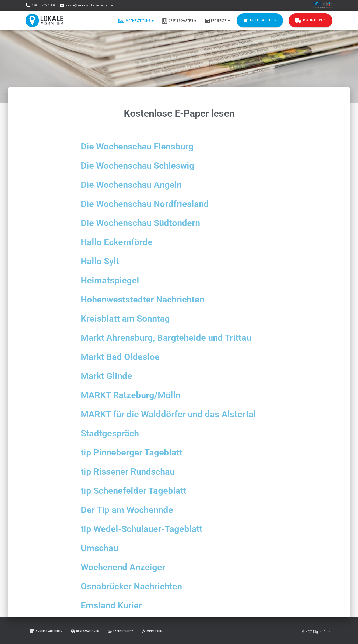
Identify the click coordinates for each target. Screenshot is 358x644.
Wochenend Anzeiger (126, 567)
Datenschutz (120, 631)
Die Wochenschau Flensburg (142, 146)
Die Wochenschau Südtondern (145, 223)
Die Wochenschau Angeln (136, 185)
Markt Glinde (108, 376)
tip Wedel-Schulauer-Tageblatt (146, 529)
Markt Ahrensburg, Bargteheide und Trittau (173, 337)
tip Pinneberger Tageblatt (135, 452)
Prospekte (217, 21)
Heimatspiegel (112, 280)
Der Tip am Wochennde (131, 510)
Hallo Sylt (101, 261)
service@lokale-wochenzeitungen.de (89, 5)
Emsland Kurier (114, 605)
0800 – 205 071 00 (44, 5)
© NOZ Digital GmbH (317, 632)
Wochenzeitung (136, 21)
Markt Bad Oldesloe (123, 357)
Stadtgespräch (112, 433)
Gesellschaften (179, 21)
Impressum (152, 631)
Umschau (101, 548)
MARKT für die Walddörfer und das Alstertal (175, 414)
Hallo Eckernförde (119, 242)
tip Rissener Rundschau (132, 471)
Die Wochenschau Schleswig (143, 165)
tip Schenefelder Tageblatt (137, 490)
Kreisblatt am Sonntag (129, 318)
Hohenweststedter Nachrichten (148, 299)
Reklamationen (310, 20)
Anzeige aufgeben (260, 20)
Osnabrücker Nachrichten (136, 586)
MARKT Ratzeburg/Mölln (135, 395)
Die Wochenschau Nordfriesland (150, 204)
